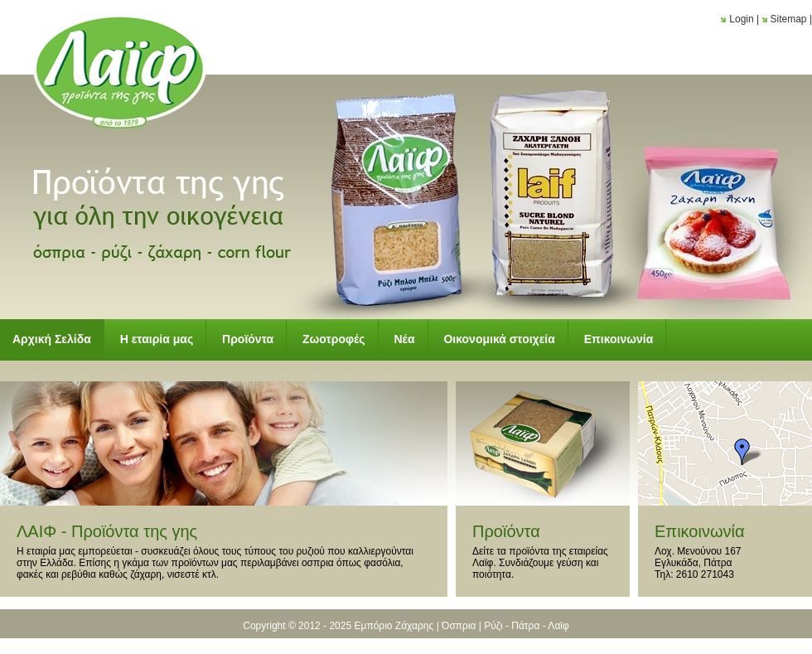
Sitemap (789, 19)
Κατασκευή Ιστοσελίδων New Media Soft (406, 643)
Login (741, 19)
